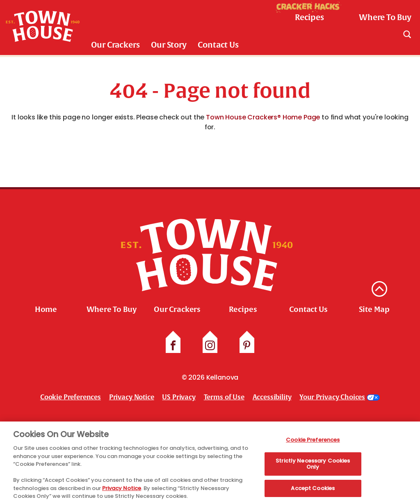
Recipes (243, 309)
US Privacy (179, 397)
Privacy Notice (132, 397)
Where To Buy (111, 309)
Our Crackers (115, 45)
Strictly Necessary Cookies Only (313, 466)
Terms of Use (224, 397)
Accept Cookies (313, 490)
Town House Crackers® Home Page (263, 117)
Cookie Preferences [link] (71, 397)
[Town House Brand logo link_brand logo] (43, 27)
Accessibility (272, 397)
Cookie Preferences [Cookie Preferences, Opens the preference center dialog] (313, 442)
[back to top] (379, 289)
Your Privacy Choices (332, 397)
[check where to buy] (380, 18)
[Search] (407, 34)
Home (46, 309)
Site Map (374, 309)
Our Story (169, 45)
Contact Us (218, 45)
